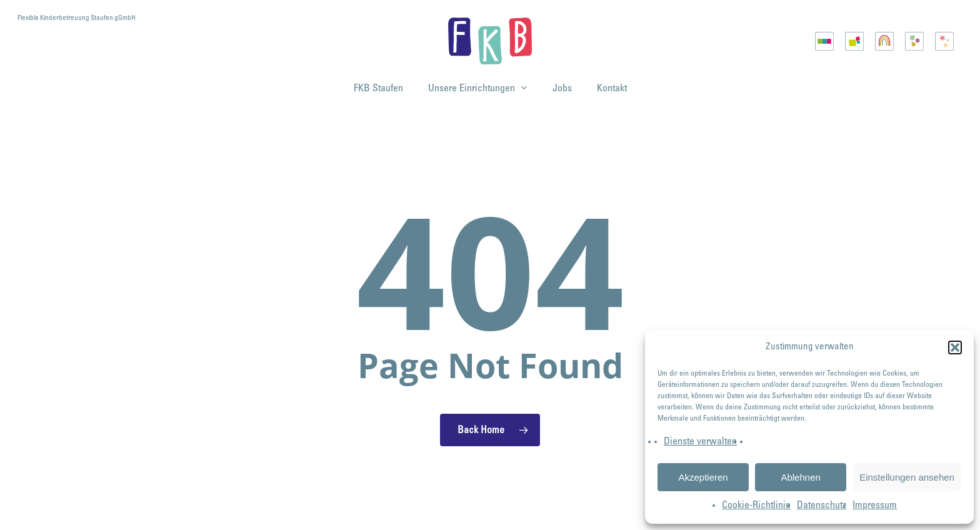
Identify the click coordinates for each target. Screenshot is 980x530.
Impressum (875, 506)
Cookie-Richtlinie (756, 506)
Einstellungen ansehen (907, 477)
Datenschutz (822, 506)
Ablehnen (800, 477)
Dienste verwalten (700, 442)
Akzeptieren (703, 477)
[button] (955, 347)
